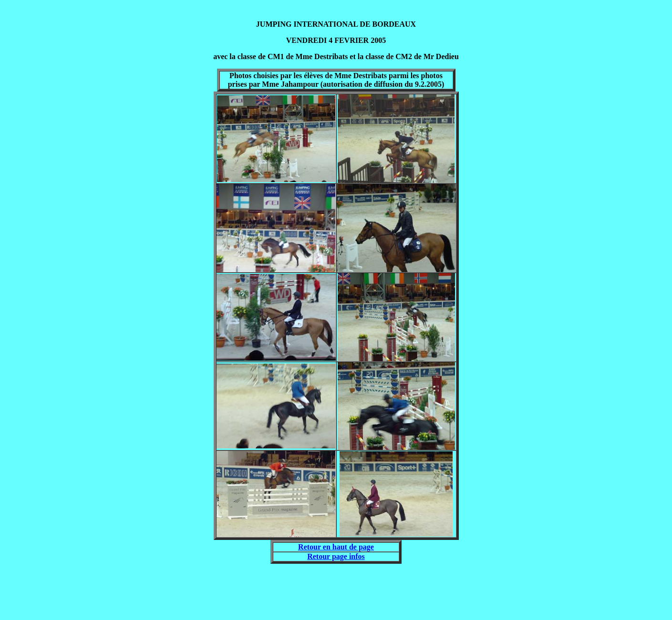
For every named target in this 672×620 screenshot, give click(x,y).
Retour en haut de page (336, 547)
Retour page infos (336, 556)
